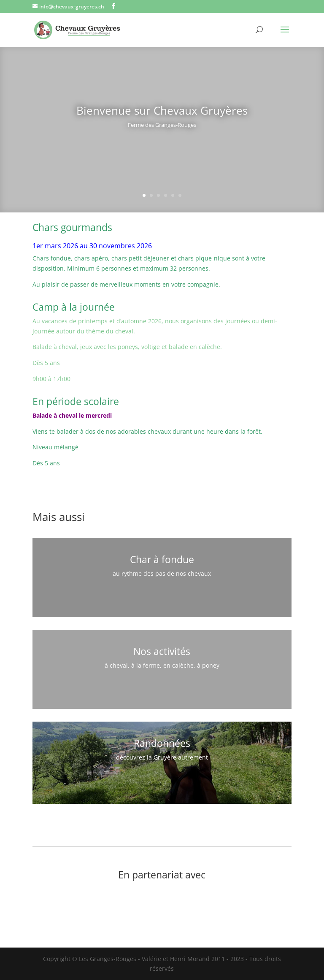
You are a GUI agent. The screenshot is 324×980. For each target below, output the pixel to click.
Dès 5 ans (46, 363)
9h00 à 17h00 (51, 379)
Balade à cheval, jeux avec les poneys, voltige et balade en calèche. (127, 347)
